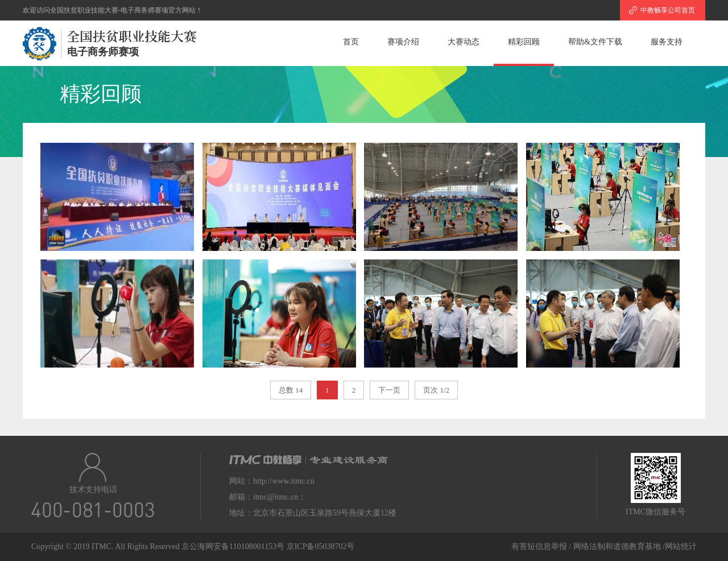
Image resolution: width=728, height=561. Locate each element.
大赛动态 (464, 42)
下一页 (389, 390)
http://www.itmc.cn (284, 481)
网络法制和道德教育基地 (618, 546)
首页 (351, 42)
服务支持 (667, 42)
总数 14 (291, 390)
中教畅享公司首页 (668, 10)
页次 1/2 (436, 390)
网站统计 (681, 546)
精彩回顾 (524, 42)
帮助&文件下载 (595, 42)
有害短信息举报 (539, 546)
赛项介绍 (403, 42)
